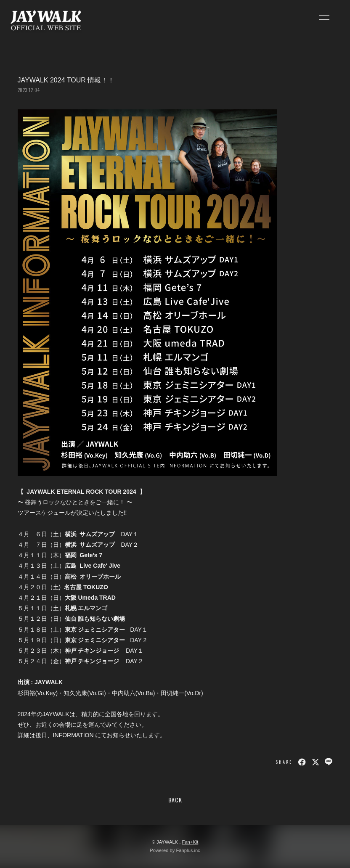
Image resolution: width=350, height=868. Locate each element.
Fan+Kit (190, 842)
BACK (175, 800)
